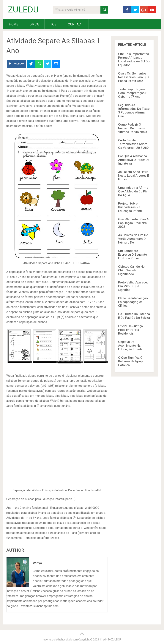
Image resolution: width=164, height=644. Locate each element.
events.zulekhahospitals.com (61, 640)
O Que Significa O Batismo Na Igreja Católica (131, 361)
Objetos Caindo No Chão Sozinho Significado (131, 270)
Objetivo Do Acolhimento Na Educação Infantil (130, 345)
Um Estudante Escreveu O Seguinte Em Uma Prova (133, 254)
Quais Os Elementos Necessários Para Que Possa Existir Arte (134, 77)
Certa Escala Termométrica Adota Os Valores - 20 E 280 (133, 144)
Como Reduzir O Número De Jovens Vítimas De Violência (133, 128)
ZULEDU (23, 10)
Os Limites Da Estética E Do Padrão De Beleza (134, 316)
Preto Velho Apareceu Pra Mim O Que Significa (133, 286)
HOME (14, 24)
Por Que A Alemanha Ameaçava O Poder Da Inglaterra (134, 160)
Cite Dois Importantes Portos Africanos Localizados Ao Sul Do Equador (134, 59)
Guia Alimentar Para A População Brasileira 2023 (133, 223)
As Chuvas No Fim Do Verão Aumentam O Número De (133, 239)
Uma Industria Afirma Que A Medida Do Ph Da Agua (133, 191)
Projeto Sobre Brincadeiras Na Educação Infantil (130, 207)
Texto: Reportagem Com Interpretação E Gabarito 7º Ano (133, 93)
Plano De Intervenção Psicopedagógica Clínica (133, 302)
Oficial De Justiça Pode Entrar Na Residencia (130, 330)
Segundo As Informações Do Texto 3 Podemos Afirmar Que (134, 111)
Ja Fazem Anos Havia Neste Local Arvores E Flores (134, 176)
